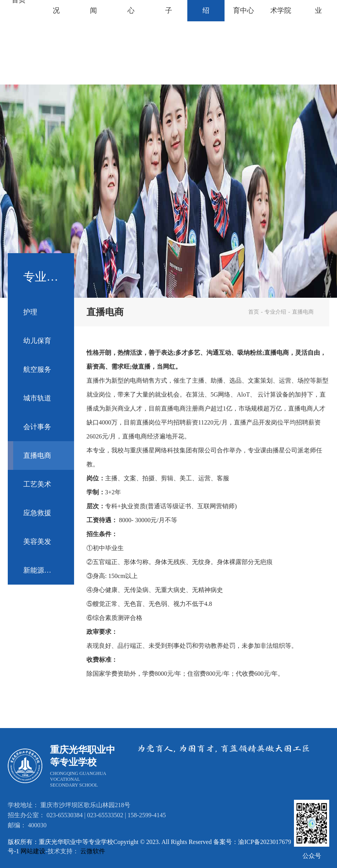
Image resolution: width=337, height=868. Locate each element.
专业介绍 (275, 312)
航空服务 (37, 369)
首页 (254, 312)
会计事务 (37, 427)
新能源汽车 (41, 570)
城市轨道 (37, 398)
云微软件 (93, 851)
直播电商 (37, 456)
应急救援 (37, 513)
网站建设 (33, 851)
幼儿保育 (37, 341)
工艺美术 (37, 484)
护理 (30, 312)
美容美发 (37, 542)
